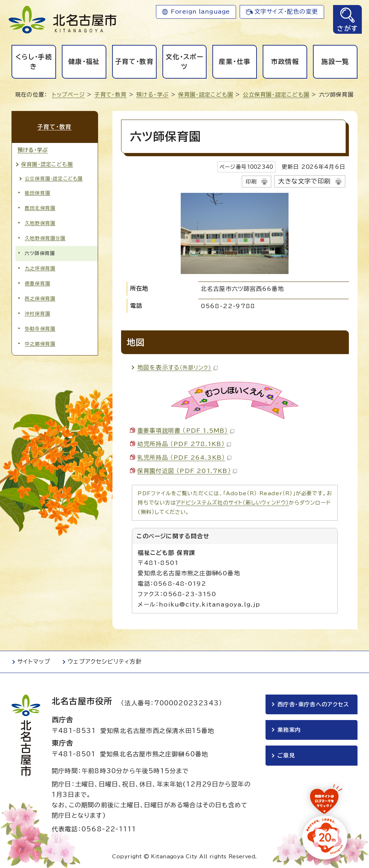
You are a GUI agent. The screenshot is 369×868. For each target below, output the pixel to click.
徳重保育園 (38, 283)
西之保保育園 (40, 298)
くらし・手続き (34, 62)
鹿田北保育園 (40, 207)
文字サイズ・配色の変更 (286, 11)
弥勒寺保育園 (40, 328)
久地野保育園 (40, 222)
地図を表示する (177, 367)
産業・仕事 (235, 61)
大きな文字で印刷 (304, 181)
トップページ (68, 95)
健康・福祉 (84, 61)
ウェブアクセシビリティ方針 (105, 662)
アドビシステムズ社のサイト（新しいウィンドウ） (233, 503)
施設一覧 (335, 61)
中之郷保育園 (40, 344)
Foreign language (200, 11)
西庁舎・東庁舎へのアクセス (313, 704)
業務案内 (289, 730)
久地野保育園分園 (45, 238)
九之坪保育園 (40, 268)
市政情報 (285, 61)
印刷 (251, 182)
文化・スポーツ (184, 62)
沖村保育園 (38, 313)
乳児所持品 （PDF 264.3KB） (184, 458)
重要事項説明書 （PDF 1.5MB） (186, 431)
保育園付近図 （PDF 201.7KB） (187, 471)
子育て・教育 (134, 61)
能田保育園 (38, 192)
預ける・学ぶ (152, 95)
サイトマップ (34, 662)
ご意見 (286, 756)
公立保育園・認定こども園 (276, 95)
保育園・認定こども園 (206, 95)
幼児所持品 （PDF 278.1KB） (184, 444)
